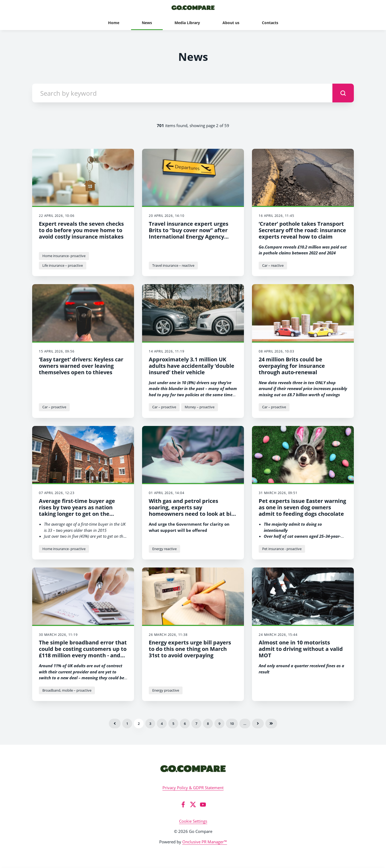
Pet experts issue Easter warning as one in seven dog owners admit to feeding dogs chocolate (302, 507)
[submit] (343, 93)
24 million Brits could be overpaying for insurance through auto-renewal (292, 366)
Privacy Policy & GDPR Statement (193, 788)
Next (258, 724)
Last (271, 724)
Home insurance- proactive (64, 256)
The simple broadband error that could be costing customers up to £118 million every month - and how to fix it (83, 652)
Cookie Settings (193, 821)
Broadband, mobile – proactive (67, 690)
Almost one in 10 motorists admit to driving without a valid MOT (301, 649)
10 (232, 724)
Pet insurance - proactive (282, 549)
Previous (115, 724)
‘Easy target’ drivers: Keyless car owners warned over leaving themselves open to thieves (81, 366)
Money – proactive (200, 407)
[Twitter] (193, 804)
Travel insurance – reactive (173, 265)
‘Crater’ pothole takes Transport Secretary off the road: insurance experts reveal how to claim (302, 230)
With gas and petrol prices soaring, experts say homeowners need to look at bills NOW (193, 511)
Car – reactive (273, 265)
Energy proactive (166, 690)
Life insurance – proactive (63, 265)
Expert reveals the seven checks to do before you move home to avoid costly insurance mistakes (81, 230)
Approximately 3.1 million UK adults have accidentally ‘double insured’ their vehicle (192, 366)
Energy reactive (164, 549)
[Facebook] (183, 804)
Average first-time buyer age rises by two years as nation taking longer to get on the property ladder (77, 511)
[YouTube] (203, 804)
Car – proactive (54, 407)
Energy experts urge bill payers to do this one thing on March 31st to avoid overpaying (190, 649)
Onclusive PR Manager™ (205, 842)
